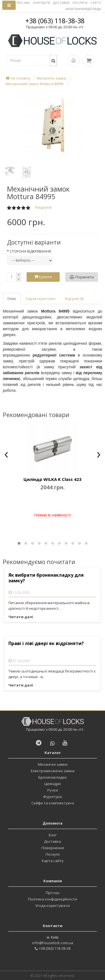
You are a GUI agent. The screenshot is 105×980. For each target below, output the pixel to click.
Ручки (53, 790)
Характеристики (41, 299)
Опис (12, 299)
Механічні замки (53, 764)
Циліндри (53, 784)
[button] (19, 543)
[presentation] (6, 455)
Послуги (53, 854)
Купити (43, 277)
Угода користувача (53, 905)
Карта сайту (53, 861)
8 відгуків (43, 207)
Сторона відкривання (30, 251)
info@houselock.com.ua (53, 943)
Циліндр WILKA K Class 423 (53, 479)
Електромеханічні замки (53, 771)
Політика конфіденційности (53, 899)
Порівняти (82, 277)
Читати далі (21, 617)
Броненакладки (53, 777)
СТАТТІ (96, 3)
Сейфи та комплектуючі (53, 803)
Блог (53, 835)
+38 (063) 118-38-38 (55, 21)
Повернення (53, 848)
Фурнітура (53, 797)
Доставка (53, 841)
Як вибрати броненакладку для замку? (46, 578)
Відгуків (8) (74, 299)
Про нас (53, 893)
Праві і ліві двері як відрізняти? (46, 643)
